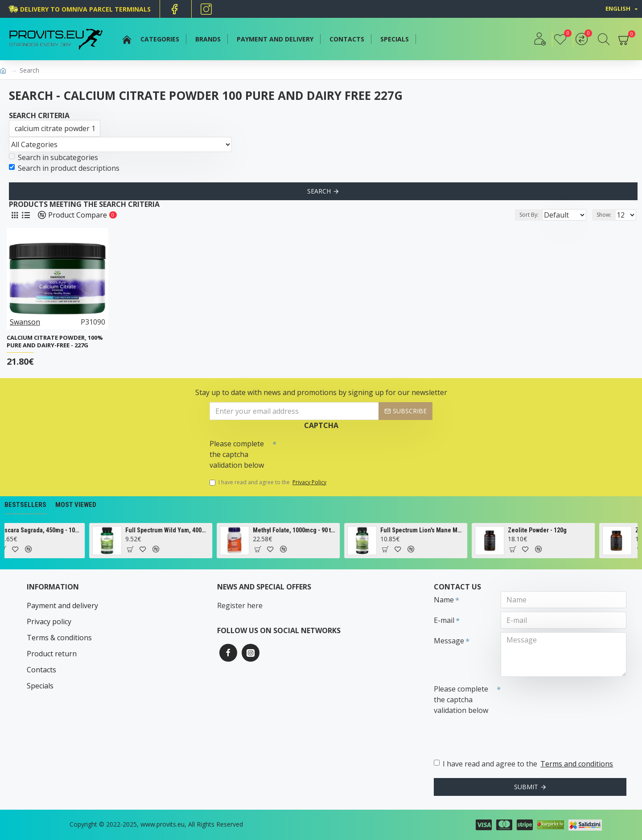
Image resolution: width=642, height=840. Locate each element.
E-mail (444, 620)
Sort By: (522, 215)
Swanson (25, 322)
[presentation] (339, 451)
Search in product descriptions (64, 168)
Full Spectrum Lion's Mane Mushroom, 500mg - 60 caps (449, 530)
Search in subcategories (53, 157)
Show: (607, 215)
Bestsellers (25, 505)
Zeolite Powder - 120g (564, 530)
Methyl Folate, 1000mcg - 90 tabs (322, 530)
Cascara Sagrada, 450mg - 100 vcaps (67, 530)
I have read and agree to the (269, 482)
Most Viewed (76, 505)
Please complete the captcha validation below (237, 454)
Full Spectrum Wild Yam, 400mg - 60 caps (194, 530)
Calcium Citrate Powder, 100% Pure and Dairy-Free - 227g (55, 342)
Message (449, 641)
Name (444, 600)
